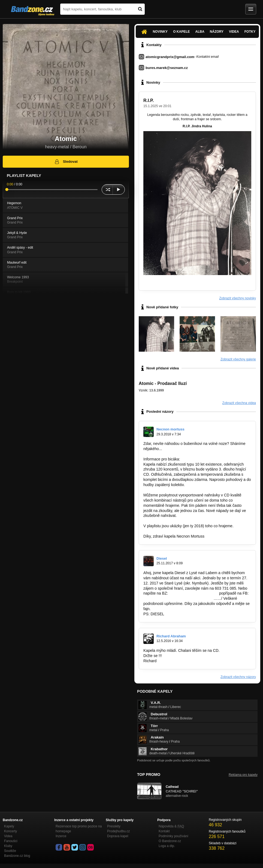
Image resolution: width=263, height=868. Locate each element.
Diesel (162, 558)
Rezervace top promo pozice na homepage (79, 829)
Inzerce (61, 836)
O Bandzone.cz (170, 841)
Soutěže (10, 851)
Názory (217, 32)
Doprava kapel (118, 836)
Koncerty (10, 831)
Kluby (8, 846)
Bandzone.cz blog (17, 856)
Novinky (160, 32)
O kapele (181, 32)
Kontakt (164, 831)
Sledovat (66, 162)
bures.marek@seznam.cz (167, 68)
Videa (234, 32)
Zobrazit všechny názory (238, 677)
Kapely (9, 826)
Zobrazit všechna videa (239, 403)
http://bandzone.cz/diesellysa (194, 593)
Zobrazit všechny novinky (238, 298)
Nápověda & (171, 826)
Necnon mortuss (170, 429)
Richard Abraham (171, 636)
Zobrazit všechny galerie (238, 359)
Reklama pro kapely (243, 775)
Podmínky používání (173, 836)
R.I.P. (149, 100)
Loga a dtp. (167, 846)
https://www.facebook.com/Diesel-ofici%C (179, 598)
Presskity (114, 826)
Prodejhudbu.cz (118, 831)
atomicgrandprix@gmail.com (170, 57)
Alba (200, 32)
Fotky (250, 32)
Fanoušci (11, 841)
